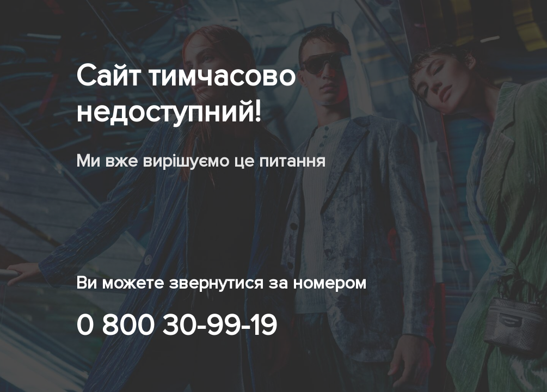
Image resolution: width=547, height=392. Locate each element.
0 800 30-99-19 (176, 326)
